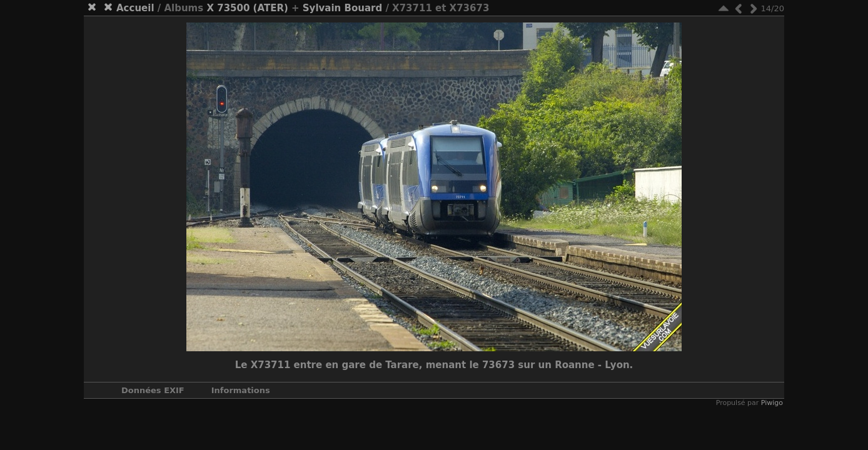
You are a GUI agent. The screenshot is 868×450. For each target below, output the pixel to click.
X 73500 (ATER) (247, 8)
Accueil (135, 8)
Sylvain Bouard (342, 8)
